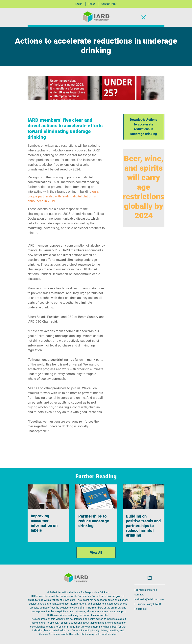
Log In (79, 4)
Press (92, 4)
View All (96, 553)
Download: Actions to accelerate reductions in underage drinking (144, 127)
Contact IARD (109, 4)
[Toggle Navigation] (144, 17)
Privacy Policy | (145, 604)
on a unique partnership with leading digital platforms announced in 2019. (63, 196)
